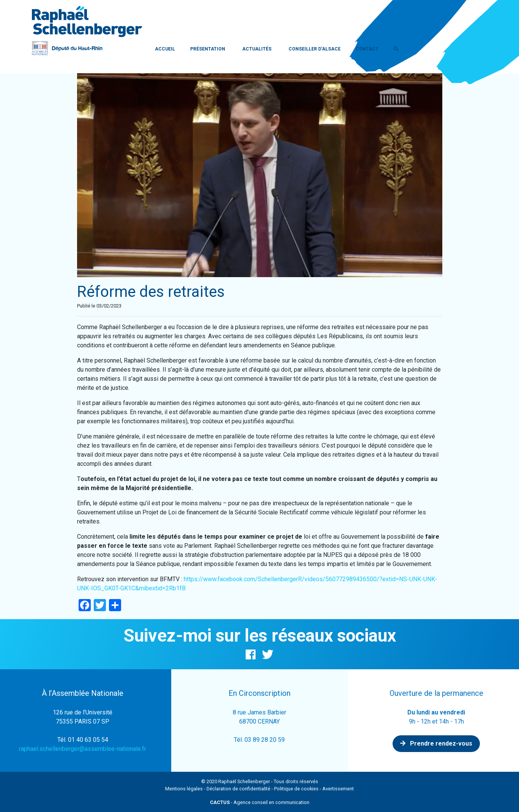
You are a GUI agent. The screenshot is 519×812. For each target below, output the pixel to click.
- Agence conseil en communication (260, 802)
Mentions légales (184, 789)
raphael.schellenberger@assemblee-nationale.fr (83, 749)
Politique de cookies (296, 789)
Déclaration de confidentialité (238, 789)
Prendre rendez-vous (436, 743)
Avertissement (338, 789)
